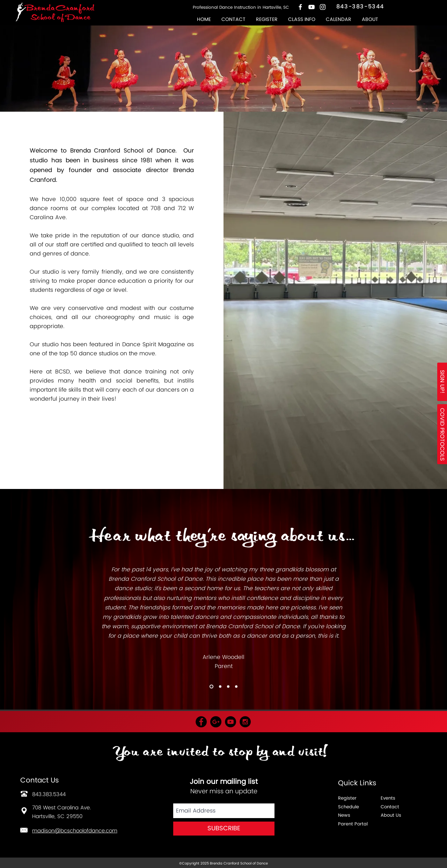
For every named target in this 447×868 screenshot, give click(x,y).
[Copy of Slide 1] (220, 687)
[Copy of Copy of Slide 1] (211, 687)
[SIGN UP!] (442, 382)
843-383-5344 (360, 7)
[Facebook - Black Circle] (201, 722)
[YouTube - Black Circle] (230, 722)
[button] (302, 19)
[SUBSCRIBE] (224, 829)
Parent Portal (353, 824)
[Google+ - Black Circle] (216, 722)
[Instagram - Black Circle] (245, 722)
